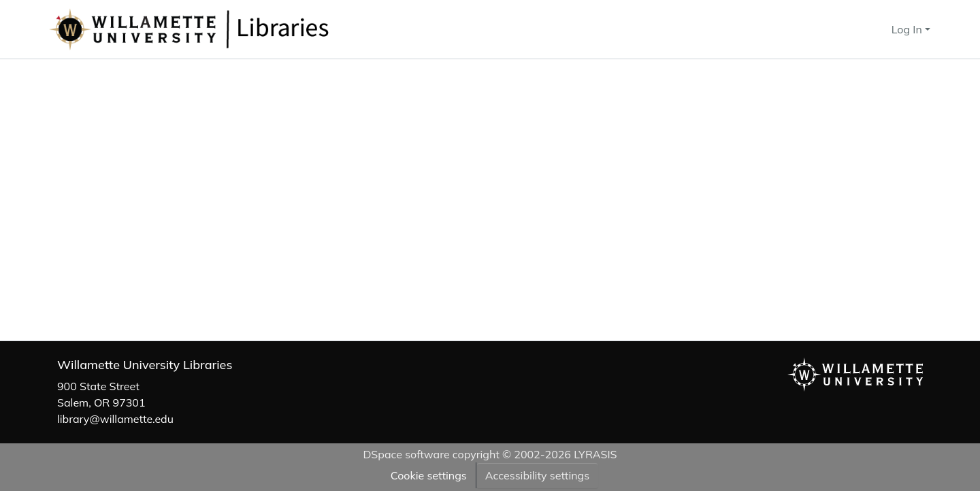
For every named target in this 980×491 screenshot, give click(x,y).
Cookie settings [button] (429, 475)
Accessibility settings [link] (537, 475)
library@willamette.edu (115, 419)
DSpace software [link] (406, 454)
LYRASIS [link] (595, 454)
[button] (234, 29)
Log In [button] (908, 29)
